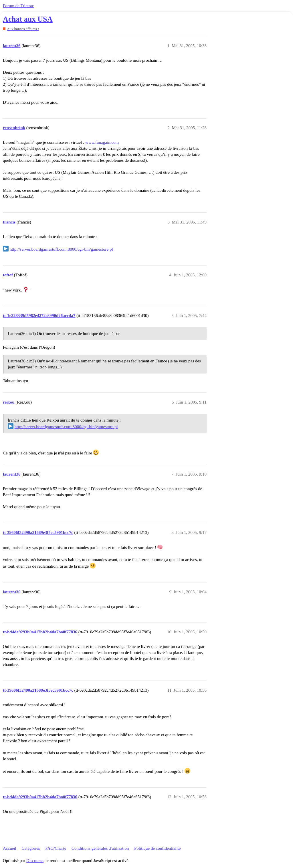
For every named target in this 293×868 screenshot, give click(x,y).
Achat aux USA (28, 19)
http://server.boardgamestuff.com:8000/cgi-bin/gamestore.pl (61, 249)
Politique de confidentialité (157, 848)
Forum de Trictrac (18, 6)
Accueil (10, 848)
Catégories (31, 848)
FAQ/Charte (56, 848)
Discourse (35, 861)
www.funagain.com (102, 142)
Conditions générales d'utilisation (100, 848)
